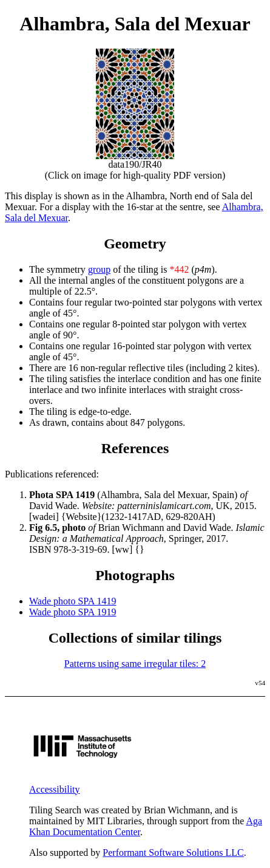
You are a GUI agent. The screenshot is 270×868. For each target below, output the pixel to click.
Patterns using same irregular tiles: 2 (135, 664)
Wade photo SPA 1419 (73, 601)
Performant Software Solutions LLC (173, 853)
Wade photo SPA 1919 (73, 612)
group (99, 269)
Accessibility (55, 789)
